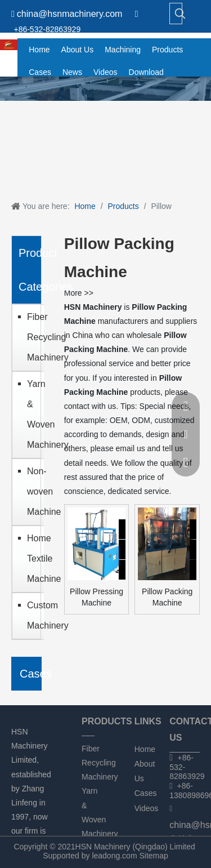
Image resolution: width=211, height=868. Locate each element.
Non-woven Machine (33, 491)
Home (145, 749)
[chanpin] (105, 89)
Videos (147, 808)
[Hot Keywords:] (180, 14)
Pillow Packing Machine (167, 597)
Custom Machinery (33, 615)
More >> (79, 293)
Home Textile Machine (33, 558)
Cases (146, 793)
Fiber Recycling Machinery (33, 337)
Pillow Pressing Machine (96, 597)
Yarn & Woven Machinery (33, 414)
